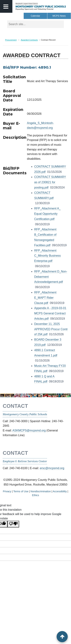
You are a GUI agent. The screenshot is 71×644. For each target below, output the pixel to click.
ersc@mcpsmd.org (52, 468)
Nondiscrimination (41, 491)
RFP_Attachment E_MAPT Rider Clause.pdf (45, 298)
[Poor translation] (13, 524)
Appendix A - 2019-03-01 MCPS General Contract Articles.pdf (50, 313)
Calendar (35, 16)
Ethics (35, 495)
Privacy (7, 491)
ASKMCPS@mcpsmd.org (29, 430)
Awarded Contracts (29, 40)
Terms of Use (21, 491)
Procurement (11, 40)
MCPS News (59, 16)
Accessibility (60, 491)
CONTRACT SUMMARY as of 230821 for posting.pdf (50, 182)
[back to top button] (62, 637)
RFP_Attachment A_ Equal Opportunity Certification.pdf (47, 214)
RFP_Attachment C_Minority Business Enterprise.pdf (48, 256)
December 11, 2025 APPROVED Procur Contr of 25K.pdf (51, 329)
